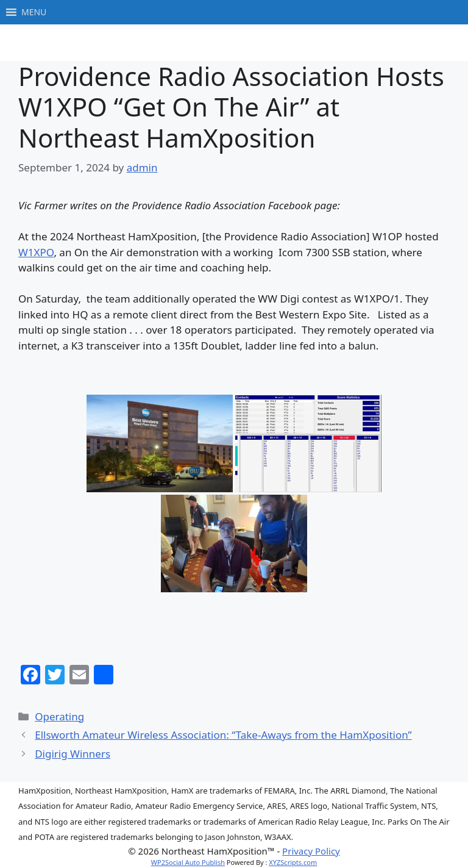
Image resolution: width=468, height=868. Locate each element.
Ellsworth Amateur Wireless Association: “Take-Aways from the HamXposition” (223, 735)
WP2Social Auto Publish (188, 862)
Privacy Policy (311, 851)
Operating (59, 716)
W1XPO (36, 252)
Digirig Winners (73, 754)
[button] (34, 12)
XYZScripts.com (293, 862)
